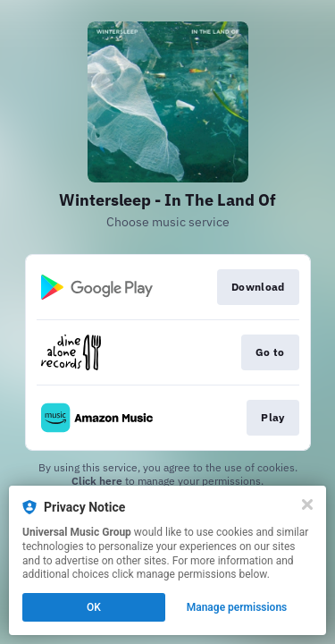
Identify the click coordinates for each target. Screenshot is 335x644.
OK (94, 607)
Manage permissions (237, 607)
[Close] (307, 504)
